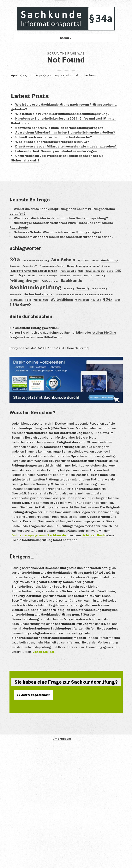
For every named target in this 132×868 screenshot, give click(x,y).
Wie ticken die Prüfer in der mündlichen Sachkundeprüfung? (62, 114)
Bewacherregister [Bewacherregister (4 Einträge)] (52, 266)
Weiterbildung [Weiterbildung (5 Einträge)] (62, 300)
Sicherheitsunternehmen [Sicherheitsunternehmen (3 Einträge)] (99, 295)
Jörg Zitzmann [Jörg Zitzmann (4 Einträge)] (27, 275)
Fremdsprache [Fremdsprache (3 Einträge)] (68, 271)
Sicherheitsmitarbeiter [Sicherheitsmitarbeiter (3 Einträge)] (69, 295)
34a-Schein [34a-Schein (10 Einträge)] (63, 260)
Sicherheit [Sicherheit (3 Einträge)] (15, 295)
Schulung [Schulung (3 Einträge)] (69, 289)
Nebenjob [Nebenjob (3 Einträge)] (52, 276)
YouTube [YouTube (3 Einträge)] (96, 300)
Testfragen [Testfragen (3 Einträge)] (16, 300)
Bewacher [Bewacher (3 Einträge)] (15, 266)
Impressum (62, 739)
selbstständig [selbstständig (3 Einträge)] (100, 289)
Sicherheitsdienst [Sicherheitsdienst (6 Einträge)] (39, 294)
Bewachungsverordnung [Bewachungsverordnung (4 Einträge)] (83, 266)
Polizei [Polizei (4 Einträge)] (89, 275)
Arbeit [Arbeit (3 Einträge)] (95, 261)
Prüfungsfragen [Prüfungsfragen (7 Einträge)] (24, 281)
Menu (65, 38)
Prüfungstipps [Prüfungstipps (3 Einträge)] (50, 281)
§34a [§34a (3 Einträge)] (117, 300)
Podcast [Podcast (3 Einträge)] (77, 276)
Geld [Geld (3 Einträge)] (81, 271)
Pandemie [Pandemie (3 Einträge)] (65, 276)
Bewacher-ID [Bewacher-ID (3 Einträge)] (30, 266)
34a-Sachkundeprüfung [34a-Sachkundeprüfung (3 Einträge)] (36, 261)
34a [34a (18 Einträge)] (15, 259)
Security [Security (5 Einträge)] (83, 288)
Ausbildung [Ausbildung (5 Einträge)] (110, 260)
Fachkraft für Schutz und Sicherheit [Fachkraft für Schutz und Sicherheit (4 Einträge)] (33, 271)
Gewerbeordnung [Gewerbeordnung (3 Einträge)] (95, 271)
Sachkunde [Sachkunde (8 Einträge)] (71, 281)
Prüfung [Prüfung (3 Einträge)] (100, 276)
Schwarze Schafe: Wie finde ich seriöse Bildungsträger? (59, 128)
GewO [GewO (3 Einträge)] (110, 271)
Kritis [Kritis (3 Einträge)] (42, 276)
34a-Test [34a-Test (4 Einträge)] (83, 260)
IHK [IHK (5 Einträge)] (118, 271)
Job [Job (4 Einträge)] (12, 275)
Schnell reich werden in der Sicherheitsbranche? (54, 137)
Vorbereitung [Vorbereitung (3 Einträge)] (41, 300)
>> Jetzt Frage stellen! (33, 695)
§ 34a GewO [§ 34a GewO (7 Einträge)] (20, 305)
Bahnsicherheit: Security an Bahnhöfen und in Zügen (56, 151)
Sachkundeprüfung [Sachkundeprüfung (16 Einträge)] (35, 287)
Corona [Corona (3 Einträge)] (106, 266)
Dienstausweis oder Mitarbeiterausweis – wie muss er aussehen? (66, 146)
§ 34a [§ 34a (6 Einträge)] (108, 299)
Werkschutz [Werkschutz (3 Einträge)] (82, 300)
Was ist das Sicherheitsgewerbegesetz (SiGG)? (52, 142)
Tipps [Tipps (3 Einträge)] (28, 300)
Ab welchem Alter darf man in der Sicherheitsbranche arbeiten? (65, 132)
